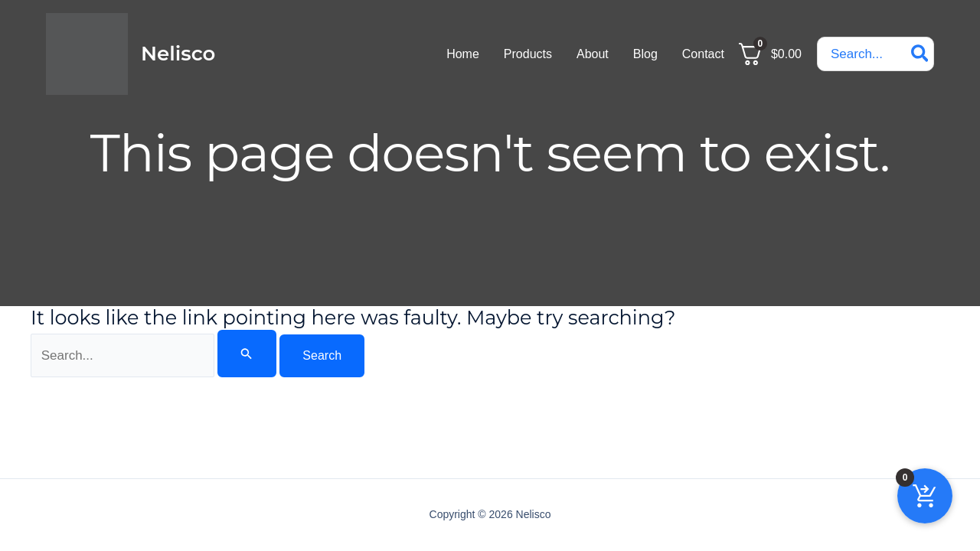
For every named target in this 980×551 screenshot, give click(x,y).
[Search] (921, 54)
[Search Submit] (247, 354)
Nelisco (178, 54)
